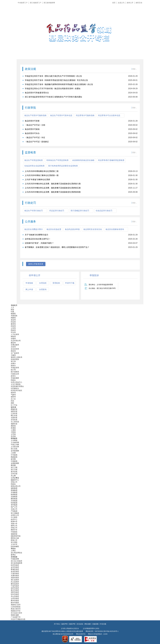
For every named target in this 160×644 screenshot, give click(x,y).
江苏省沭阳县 (16, 607)
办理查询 (43, 289)
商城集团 (14, 490)
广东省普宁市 (16, 617)
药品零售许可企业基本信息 (109, 115)
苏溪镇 (13, 428)
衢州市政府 (15, 600)
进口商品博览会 (16, 553)
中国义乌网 (15, 445)
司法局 (13, 332)
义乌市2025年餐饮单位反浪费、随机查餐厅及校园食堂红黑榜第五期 (53, 188)
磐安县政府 (15, 584)
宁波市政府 (15, 586)
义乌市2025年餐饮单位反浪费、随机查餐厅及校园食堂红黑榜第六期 (53, 184)
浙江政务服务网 (49, 3)
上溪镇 (13, 430)
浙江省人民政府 (16, 561)
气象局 (13, 395)
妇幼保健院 (15, 546)
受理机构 (56, 283)
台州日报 (14, 474)
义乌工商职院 (16, 384)
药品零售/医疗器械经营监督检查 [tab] (111, 160)
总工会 (13, 399)
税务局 (13, 393)
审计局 (13, 361)
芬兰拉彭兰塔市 (16, 613)
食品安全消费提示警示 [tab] (34, 229)
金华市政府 (15, 567)
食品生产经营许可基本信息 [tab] (61, 115)
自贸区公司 (15, 515)
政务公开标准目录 (36, 264)
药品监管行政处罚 (57, 211)
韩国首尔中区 (16, 611)
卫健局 (13, 355)
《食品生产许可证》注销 (35, 125)
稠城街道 (14, 409)
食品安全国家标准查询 (115, 229)
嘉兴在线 (14, 472)
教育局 (13, 324)
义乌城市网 (15, 442)
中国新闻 (14, 461)
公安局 (13, 328)
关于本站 (57, 624)
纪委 (12, 311)
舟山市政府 (15, 596)
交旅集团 (14, 497)
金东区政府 (15, 571)
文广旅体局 (15, 353)
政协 (12, 309)
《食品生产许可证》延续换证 (37, 142)
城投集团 (14, 488)
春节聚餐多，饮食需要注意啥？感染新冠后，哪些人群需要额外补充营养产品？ (57, 247)
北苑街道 (14, 418)
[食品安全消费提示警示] (80, 244)
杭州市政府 (15, 565)
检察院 (13, 314)
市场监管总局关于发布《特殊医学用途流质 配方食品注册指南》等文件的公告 (56, 80)
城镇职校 (14, 534)
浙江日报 (14, 469)
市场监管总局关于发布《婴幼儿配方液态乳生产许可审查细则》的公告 (53, 76)
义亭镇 (13, 434)
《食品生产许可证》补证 (35, 137)
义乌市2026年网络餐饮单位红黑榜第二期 (42, 171)
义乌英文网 (15, 447)
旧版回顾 (95, 624)
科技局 (13, 326)
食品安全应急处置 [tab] (54, 229)
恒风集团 (14, 503)
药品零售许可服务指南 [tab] (85, 115)
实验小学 (14, 524)
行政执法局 (15, 374)
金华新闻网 (15, 451)
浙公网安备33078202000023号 (63, 634)
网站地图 (88, 624)
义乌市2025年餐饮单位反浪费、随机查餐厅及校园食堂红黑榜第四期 (53, 192)
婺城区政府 (15, 569)
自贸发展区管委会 (17, 386)
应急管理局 (15, 359)
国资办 (13, 366)
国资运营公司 (16, 486)
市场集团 (14, 492)
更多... (135, 69)
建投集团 (14, 499)
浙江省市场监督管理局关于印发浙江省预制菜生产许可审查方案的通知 (53, 97)
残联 (12, 403)
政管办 (13, 376)
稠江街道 (14, 415)
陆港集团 (14, 494)
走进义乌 (121, 3)
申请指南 (29, 283)
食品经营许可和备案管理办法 (37, 93)
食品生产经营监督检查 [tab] (34, 160)
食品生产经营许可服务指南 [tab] (35, 115)
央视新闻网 (15, 463)
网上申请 (29, 289)
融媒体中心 (15, 480)
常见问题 (103, 624)
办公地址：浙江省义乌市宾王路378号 (102, 288)
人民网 (13, 453)
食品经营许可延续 (32, 129)
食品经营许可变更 (32, 121)
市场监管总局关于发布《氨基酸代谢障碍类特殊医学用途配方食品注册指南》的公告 (59, 84)
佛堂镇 (13, 426)
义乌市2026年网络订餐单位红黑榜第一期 (42, 175)
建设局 (13, 343)
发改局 (13, 320)
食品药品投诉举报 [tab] (72, 229)
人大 (12, 307)
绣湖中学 (14, 521)
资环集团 (14, 505)
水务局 (13, 347)
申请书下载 (70, 283)
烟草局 (13, 397)
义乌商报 (14, 440)
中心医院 (14, 517)
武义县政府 (15, 582)
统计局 (13, 370)
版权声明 (65, 624)
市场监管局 (15, 368)
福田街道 (14, 411)
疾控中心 (14, 519)
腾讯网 (13, 465)
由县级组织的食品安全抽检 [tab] (83, 160)
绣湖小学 (14, 540)
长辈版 (155, 8)
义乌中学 (14, 544)
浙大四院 (14, 542)
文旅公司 (14, 509)
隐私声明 (72, 624)
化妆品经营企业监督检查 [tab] (34, 166)
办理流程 (43, 283)
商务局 (13, 351)
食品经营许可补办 (32, 133)
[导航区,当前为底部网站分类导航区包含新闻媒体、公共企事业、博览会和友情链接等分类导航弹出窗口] (80, 462)
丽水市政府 (15, 603)
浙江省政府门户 (36, 3)
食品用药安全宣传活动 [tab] (93, 229)
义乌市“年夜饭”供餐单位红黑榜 (37, 180)
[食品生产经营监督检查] (80, 182)
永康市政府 (15, 576)
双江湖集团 (15, 513)
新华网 (13, 459)
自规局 (13, 339)
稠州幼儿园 (15, 538)
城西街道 (14, 424)
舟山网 (13, 476)
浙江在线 (14, 449)
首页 (114, 3)
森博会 (13, 555)
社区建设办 (15, 388)
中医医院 (14, 532)
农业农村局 (15, 349)
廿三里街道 (15, 422)
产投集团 (14, 511)
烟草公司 (14, 526)
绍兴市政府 (15, 594)
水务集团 (14, 501)
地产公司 (14, 507)
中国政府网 (15, 559)
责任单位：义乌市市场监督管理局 (101, 285)
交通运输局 (15, 345)
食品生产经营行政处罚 (34, 211)
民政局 (13, 330)
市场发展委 (15, 378)
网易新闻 (14, 457)
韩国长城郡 (15, 615)
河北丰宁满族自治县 (18, 619)
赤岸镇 (13, 436)
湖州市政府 (15, 592)
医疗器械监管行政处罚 (80, 211)
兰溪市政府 (15, 573)
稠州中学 (14, 530)
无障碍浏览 (154, 13)
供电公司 (14, 482)
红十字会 (14, 405)
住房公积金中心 (16, 382)
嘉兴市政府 (15, 590)
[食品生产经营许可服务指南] (80, 131)
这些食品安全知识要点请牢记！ (38, 239)
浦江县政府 (15, 580)
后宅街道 (14, 420)
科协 (12, 401)
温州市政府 (15, 588)
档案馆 (13, 318)
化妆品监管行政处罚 (104, 211)
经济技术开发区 (16, 390)
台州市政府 (15, 598)
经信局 (13, 322)
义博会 (13, 551)
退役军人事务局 (16, 357)
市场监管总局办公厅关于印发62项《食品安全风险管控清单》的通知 (53, 89)
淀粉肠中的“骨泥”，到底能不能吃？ (39, 243)
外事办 (13, 363)
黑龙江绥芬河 (16, 609)
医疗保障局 (15, 372)
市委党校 (14, 316)
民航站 (13, 380)
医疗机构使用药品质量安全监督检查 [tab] (63, 166)
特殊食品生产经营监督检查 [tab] (58, 160)
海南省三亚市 (16, 605)
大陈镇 (13, 432)
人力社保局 (15, 334)
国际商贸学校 (16, 536)
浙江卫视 (14, 467)
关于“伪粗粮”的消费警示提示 (36, 235)
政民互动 (139, 3)
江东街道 (14, 413)
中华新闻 (14, 455)
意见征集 (80, 624)
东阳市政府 (15, 578)
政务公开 (130, 3)
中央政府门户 (23, 3)
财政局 (13, 336)
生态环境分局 (16, 341)
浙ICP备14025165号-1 (111, 631)
